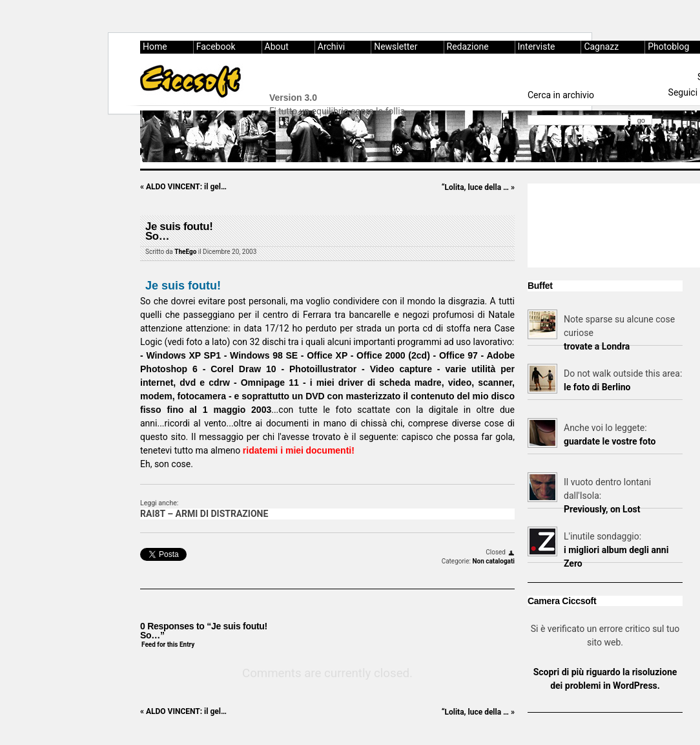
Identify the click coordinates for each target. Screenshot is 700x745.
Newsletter (396, 47)
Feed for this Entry (168, 645)
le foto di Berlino (597, 387)
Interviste (537, 47)
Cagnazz (601, 47)
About (277, 47)
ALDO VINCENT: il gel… (183, 187)
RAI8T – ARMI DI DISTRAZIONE (204, 514)
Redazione (468, 47)
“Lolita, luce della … (478, 187)
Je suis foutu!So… (179, 232)
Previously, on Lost (602, 509)
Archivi (331, 47)
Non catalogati (494, 561)
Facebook (216, 47)
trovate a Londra (597, 346)
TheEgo (185, 252)
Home (155, 47)
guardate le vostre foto (610, 441)
